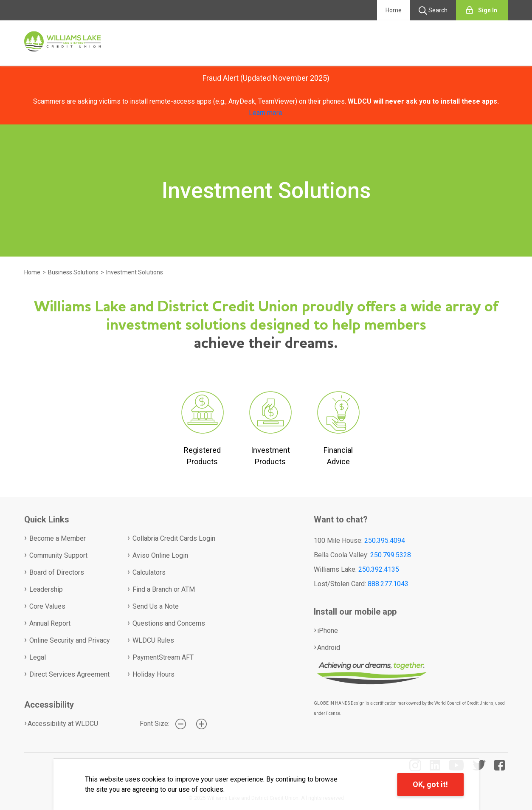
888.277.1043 (388, 584)
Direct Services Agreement (69, 674)
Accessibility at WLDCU (63, 724)
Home (394, 10)
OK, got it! (430, 784)
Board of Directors (57, 572)
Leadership (46, 589)
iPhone (328, 631)
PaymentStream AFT (163, 657)
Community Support (58, 555)
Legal (38, 657)
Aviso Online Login (160, 555)
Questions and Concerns (169, 623)
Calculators (149, 572)
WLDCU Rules (153, 640)
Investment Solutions (135, 272)
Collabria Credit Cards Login (174, 538)
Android (329, 648)
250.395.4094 (385, 540)
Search (433, 11)
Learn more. (266, 113)
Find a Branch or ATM (164, 589)
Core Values (47, 606)
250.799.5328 (391, 555)
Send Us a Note (156, 606)
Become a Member (58, 538)
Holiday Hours (153, 674)
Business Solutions (73, 272)
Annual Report (50, 623)
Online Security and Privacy (70, 640)
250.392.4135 (379, 569)
